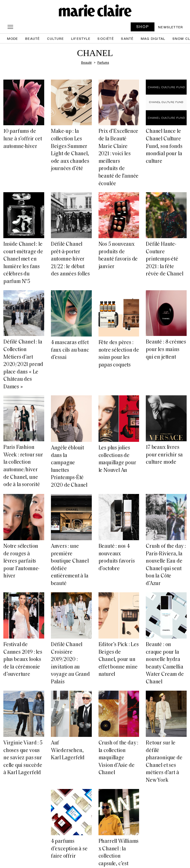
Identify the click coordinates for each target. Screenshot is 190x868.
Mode (13, 38)
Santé (127, 38)
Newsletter (171, 27)
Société (105, 38)
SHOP (143, 26)
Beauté (32, 38)
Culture (55, 38)
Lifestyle (81, 38)
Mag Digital (153, 38)
